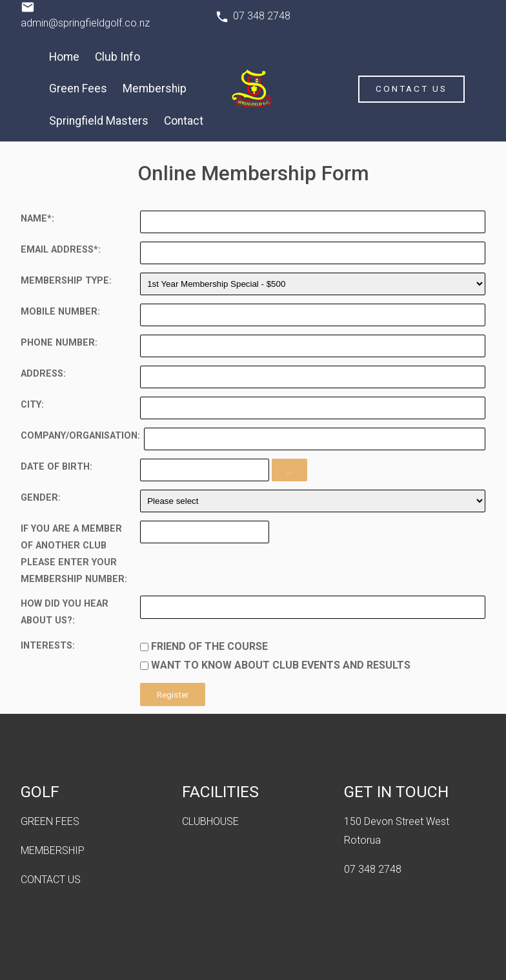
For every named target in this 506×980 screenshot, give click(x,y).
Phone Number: (59, 343)
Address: (43, 374)
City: (32, 405)
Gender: (41, 498)
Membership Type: (66, 281)
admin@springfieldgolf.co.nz (85, 23)
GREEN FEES (50, 821)
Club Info (117, 57)
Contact (184, 121)
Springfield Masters (99, 121)
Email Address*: (61, 250)
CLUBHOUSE (210, 821)
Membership (155, 89)
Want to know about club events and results (281, 665)
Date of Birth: (56, 467)
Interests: (48, 646)
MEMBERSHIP (53, 850)
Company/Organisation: (80, 436)
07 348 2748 (262, 16)
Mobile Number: (60, 312)
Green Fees (78, 89)
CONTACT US (51, 880)
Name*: (37, 219)
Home (64, 57)
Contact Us (411, 89)
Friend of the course (209, 646)
